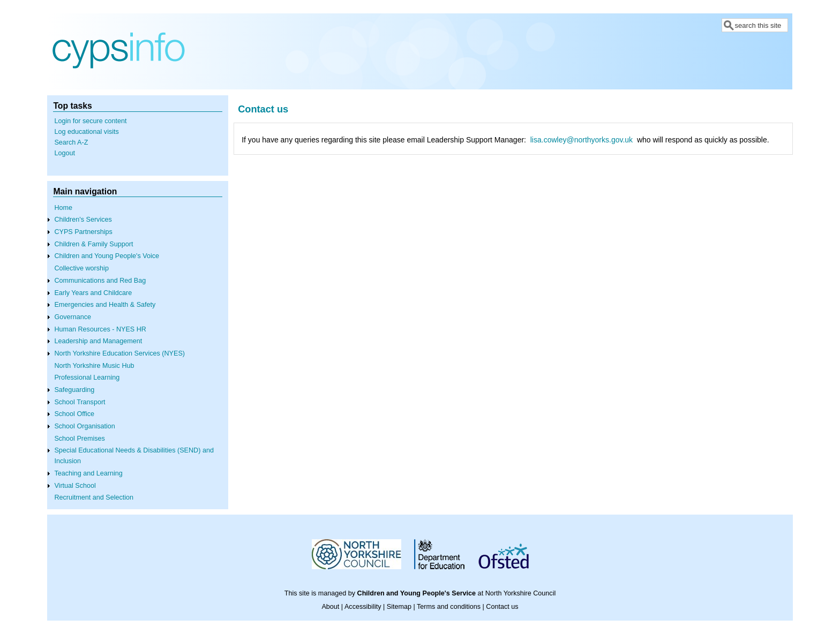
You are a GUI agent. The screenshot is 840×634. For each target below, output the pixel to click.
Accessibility (363, 607)
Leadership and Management (98, 341)
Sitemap (399, 607)
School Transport (80, 402)
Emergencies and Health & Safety (105, 305)
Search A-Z (71, 142)
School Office (74, 414)
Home (63, 208)
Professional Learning (87, 378)
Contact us (502, 607)
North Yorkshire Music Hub (94, 366)
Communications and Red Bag (100, 281)
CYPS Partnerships (83, 232)
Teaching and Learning (88, 473)
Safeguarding (74, 390)
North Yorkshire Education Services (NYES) (119, 353)
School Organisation (84, 426)
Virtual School (75, 486)
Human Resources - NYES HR (100, 329)
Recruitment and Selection (94, 497)
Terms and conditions (449, 607)
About (330, 607)
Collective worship (81, 268)
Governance (73, 317)
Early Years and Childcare (93, 293)
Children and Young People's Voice (107, 256)
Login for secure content (90, 121)
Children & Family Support (93, 244)
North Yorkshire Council (521, 593)
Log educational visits (86, 132)
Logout (65, 153)
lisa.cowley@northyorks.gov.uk (582, 140)
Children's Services (83, 220)
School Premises (80, 439)
